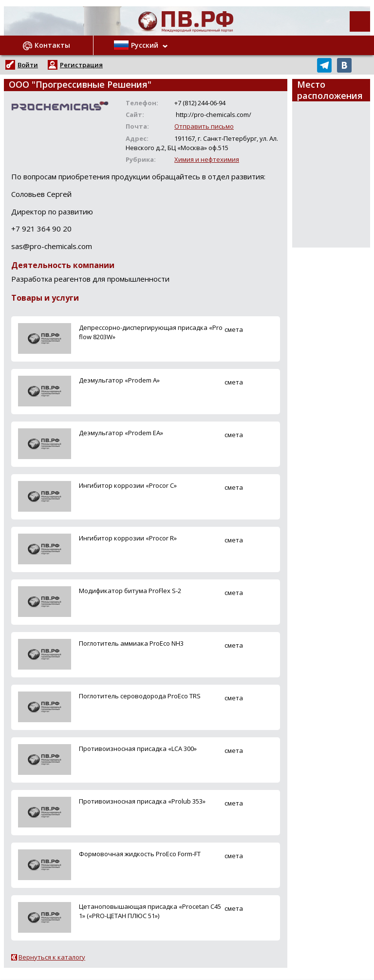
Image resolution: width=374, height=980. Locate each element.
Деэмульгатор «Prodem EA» (121, 433)
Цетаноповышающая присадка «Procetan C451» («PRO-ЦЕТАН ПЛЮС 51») (150, 911)
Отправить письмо (204, 126)
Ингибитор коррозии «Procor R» (128, 538)
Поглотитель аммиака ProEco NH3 (131, 643)
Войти (28, 65)
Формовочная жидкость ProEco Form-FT (140, 854)
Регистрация (81, 65)
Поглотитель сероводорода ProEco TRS (140, 696)
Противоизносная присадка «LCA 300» (138, 749)
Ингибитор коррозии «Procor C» (128, 485)
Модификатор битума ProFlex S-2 (130, 591)
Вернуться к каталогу (52, 957)
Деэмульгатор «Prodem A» (119, 380)
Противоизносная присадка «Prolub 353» (142, 801)
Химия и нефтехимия (207, 159)
